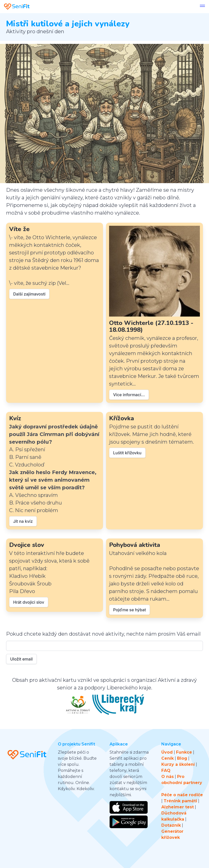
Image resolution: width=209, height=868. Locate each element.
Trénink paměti (180, 801)
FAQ (166, 770)
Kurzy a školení (178, 764)
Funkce (184, 752)
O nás (168, 777)
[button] (202, 7)
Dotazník (171, 825)
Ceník (168, 758)
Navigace (171, 744)
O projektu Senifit (76, 744)
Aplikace (119, 744)
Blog (182, 758)
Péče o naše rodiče (182, 795)
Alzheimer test (178, 807)
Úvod (167, 752)
